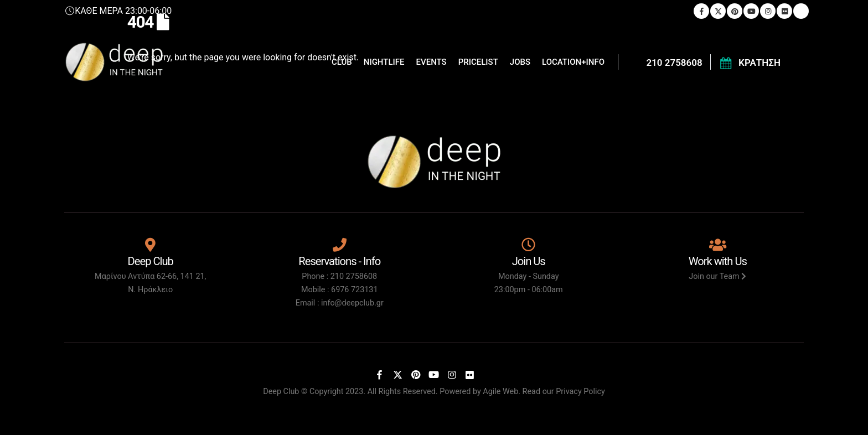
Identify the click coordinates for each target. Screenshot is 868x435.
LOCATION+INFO (573, 62)
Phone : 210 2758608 (339, 276)
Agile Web (500, 392)
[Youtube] (434, 375)
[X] (397, 375)
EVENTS (432, 62)
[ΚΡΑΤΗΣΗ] (750, 62)
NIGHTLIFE (384, 62)
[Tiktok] (488, 375)
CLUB (342, 62)
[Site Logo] (114, 62)
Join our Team (717, 276)
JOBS (520, 62)
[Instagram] (452, 375)
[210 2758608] (664, 62)
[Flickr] (470, 375)
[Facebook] (380, 375)
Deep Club (281, 392)
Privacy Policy (580, 392)
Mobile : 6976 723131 (340, 290)
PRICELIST (478, 62)
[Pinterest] (416, 375)
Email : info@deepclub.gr (340, 303)
